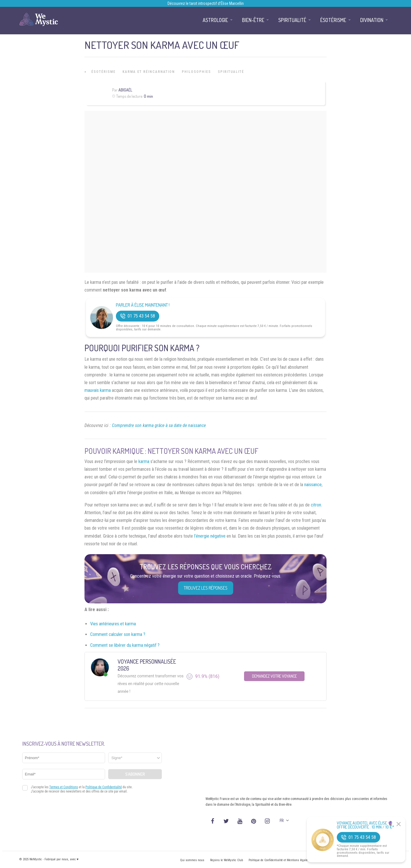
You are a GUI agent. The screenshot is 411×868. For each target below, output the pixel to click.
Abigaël (125, 90)
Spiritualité (231, 72)
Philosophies (196, 72)
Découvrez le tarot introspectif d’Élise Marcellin (206, 3)
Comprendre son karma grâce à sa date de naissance (159, 425)
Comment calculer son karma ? (118, 634)
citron (316, 505)
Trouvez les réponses (206, 588)
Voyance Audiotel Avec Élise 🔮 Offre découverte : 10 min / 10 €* (365, 825)
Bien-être (253, 20)
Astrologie (215, 20)
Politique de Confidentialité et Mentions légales (279, 860)
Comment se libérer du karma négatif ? (125, 645)
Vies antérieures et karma (113, 624)
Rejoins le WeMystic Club (226, 860)
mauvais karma (98, 390)
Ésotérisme (103, 72)
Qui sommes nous (192, 860)
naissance (313, 485)
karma (144, 461)
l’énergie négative (210, 536)
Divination (372, 20)
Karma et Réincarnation (149, 72)
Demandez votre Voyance (274, 676)
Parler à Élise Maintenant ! (143, 305)
